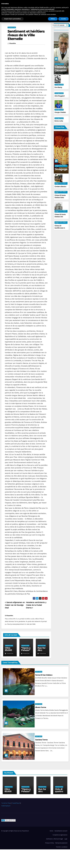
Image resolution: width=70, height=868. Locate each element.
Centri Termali (39, 672)
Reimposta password (61, 843)
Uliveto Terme (41, 707)
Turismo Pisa (6, 803)
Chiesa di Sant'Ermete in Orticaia (60, 228)
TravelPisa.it (16, 803)
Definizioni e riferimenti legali (55, 839)
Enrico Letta (59, 121)
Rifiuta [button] (53, 19)
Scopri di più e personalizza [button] (13, 19)
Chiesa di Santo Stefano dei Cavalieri (60, 217)
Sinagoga (61, 169)
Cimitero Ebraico (60, 187)
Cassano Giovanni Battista (61, 70)
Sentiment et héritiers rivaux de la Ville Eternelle (26, 35)
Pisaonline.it (25, 831)
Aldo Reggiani (60, 96)
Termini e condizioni (62, 847)
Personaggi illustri (59, 64)
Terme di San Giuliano (44, 675)
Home (51, 831)
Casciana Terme (41, 740)
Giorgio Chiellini (60, 112)
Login (66, 839)
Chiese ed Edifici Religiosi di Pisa (61, 166)
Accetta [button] (63, 19)
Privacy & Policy (50, 843)
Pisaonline (13, 43)
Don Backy (58, 87)
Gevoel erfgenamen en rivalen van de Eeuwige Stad (15, 605)
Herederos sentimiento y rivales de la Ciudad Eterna (36, 605)
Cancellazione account (61, 831)
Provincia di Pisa (12, 27)
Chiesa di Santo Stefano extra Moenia (60, 198)
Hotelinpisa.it (6, 806)
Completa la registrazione (60, 835)
